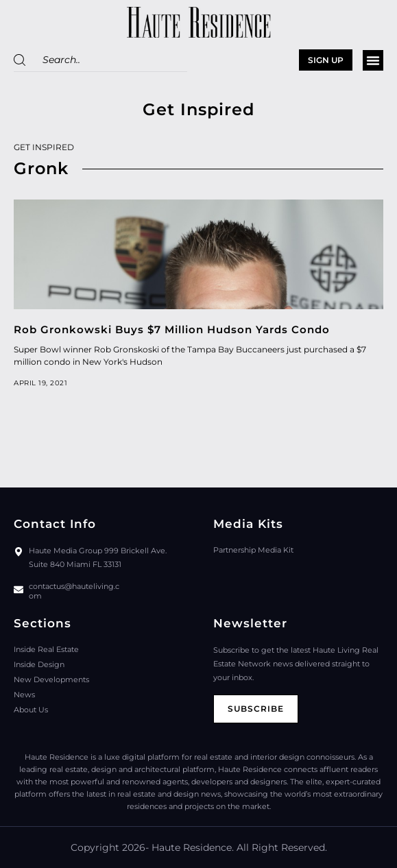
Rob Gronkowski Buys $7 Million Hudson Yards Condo (172, 329)
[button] (373, 60)
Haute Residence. (193, 847)
